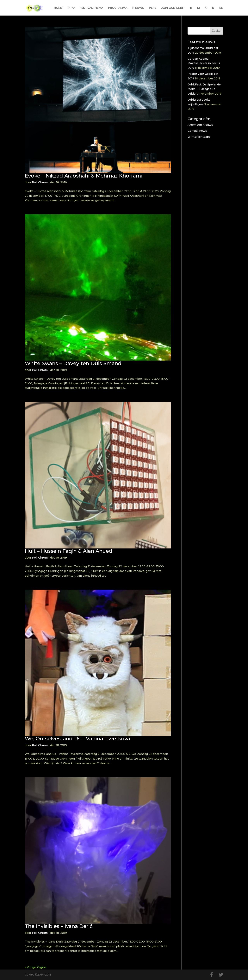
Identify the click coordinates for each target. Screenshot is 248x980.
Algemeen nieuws (200, 125)
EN (221, 8)
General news (197, 131)
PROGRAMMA (118, 8)
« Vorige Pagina (36, 967)
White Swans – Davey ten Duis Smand (73, 363)
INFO (71, 8)
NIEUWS (138, 8)
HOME (58, 8)
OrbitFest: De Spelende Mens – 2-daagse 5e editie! (204, 89)
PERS (153, 8)
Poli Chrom (40, 182)
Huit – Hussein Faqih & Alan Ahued (69, 551)
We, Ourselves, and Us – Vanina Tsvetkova (77, 739)
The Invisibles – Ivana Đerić (59, 926)
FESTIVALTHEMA (91, 8)
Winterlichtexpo (199, 137)
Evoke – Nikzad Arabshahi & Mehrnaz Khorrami (84, 176)
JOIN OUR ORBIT (173, 8)
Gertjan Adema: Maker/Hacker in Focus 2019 (204, 63)
